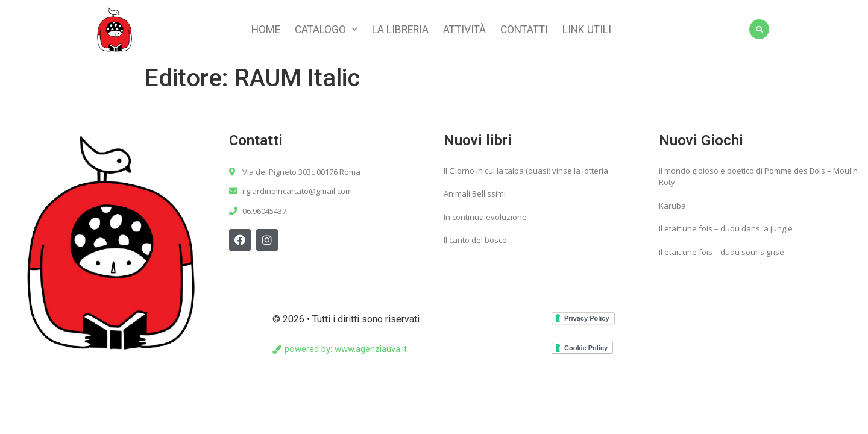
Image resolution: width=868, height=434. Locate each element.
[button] (340, 353)
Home (266, 30)
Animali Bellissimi (475, 197)
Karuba (672, 209)
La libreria (400, 30)
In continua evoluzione (485, 220)
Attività (464, 30)
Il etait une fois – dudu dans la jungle (726, 231)
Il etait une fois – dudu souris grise (722, 255)
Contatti (524, 30)
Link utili (587, 30)
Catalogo (326, 29)
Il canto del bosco (475, 243)
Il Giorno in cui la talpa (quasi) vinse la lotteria (526, 174)
